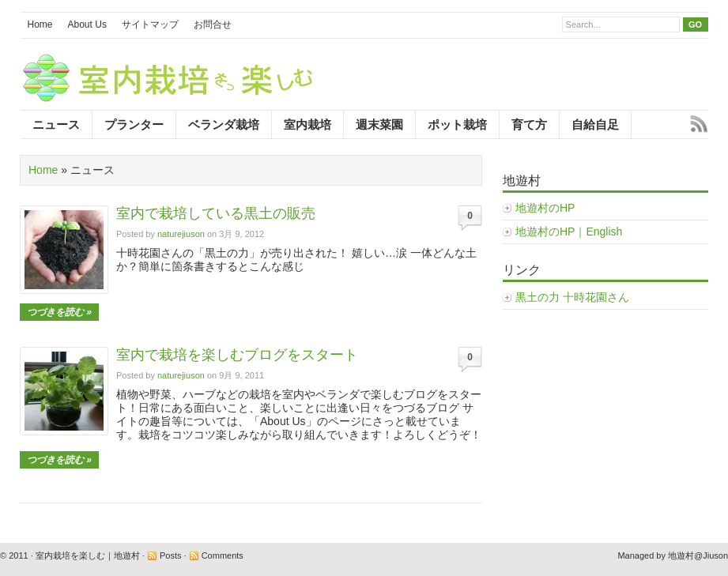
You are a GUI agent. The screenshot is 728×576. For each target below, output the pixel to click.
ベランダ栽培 (224, 124)
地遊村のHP (545, 208)
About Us (87, 24)
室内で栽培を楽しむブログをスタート (237, 355)
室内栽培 (307, 124)
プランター (134, 124)
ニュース (56, 124)
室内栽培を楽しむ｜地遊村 (88, 555)
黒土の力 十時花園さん (572, 297)
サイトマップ (150, 24)
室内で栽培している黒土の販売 (216, 213)
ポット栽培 (457, 124)
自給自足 (595, 124)
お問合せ (213, 24)
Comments (223, 555)
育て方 (529, 124)
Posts (171, 555)
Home (40, 24)
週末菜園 (379, 124)
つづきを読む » (59, 312)
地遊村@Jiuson (698, 555)
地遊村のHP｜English (569, 232)
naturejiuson (181, 234)
